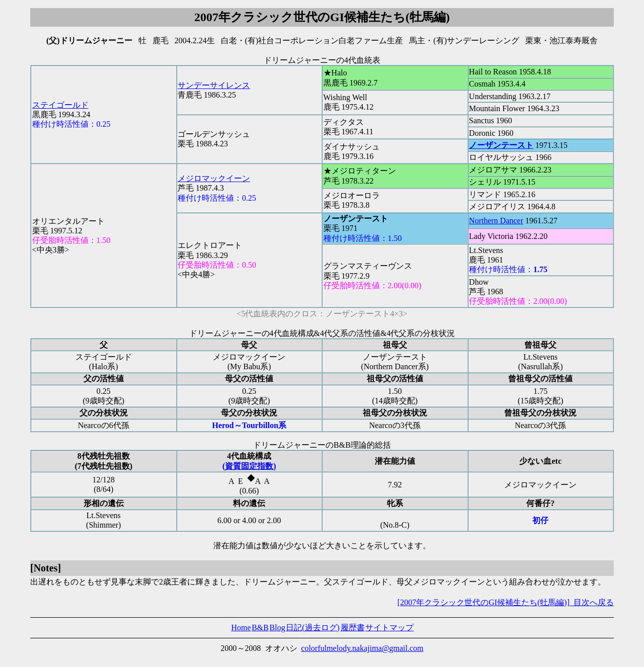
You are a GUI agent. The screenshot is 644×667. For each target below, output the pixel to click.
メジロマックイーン (214, 178)
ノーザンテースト (501, 145)
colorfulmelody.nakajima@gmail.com (363, 648)
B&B (260, 628)
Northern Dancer (496, 221)
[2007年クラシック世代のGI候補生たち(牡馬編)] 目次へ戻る (506, 602)
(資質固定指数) (249, 466)
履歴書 (353, 628)
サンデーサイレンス (214, 85)
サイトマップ (389, 628)
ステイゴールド (60, 105)
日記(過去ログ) (313, 628)
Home (241, 628)
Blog (277, 628)
